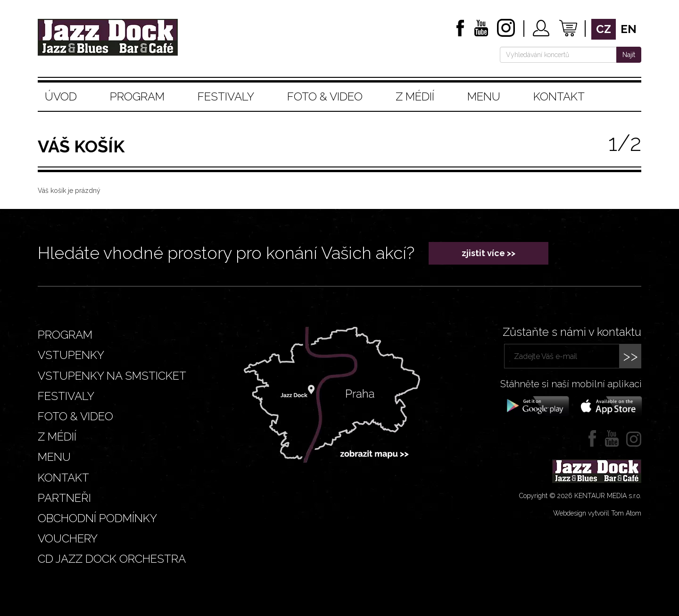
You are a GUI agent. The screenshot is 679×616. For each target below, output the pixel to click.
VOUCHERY (68, 538)
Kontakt (559, 96)
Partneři (64, 498)
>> (630, 356)
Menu (484, 96)
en (629, 29)
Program (137, 96)
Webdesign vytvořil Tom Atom (597, 513)
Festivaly (226, 96)
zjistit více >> (489, 253)
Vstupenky (71, 355)
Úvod (61, 96)
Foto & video (325, 96)
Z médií (415, 96)
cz (604, 29)
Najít (629, 55)
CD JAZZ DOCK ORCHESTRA (112, 559)
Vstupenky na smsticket (112, 376)
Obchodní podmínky (97, 518)
